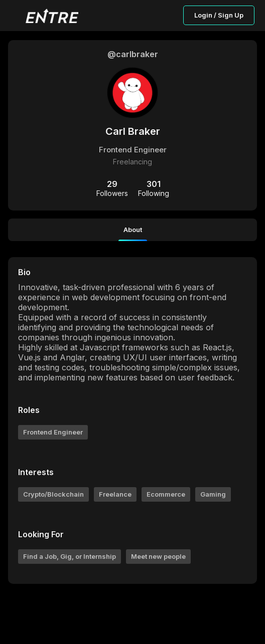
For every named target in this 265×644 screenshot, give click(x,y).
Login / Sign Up (219, 15)
